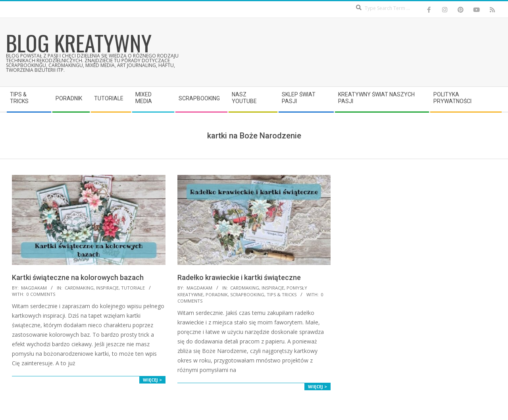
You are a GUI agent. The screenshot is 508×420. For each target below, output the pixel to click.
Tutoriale (133, 288)
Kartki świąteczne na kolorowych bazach (78, 277)
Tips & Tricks (282, 294)
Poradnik (217, 294)
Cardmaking (79, 288)
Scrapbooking (247, 294)
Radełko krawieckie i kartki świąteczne (239, 277)
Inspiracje (107, 288)
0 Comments (41, 294)
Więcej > (152, 380)
